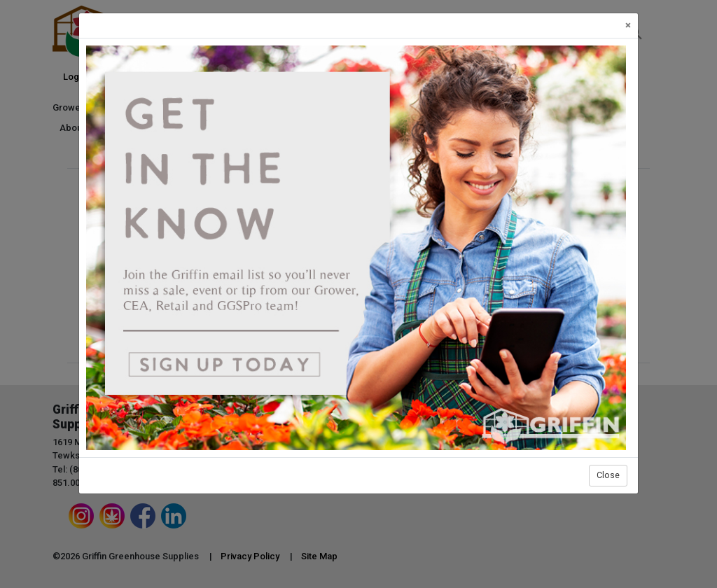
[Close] (628, 26)
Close (608, 475)
